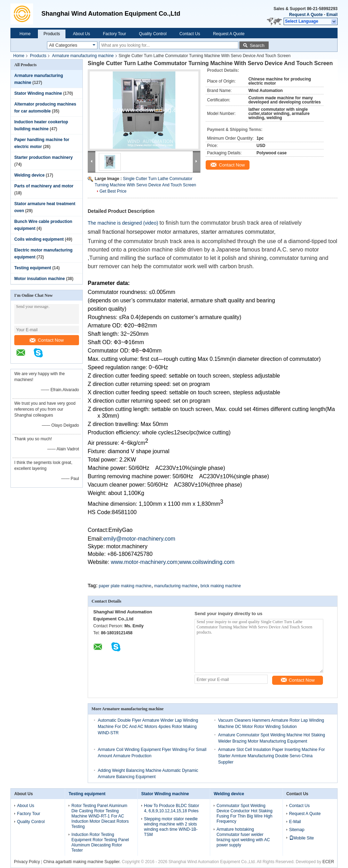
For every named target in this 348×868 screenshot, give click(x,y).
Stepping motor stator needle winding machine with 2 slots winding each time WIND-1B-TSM (171, 827)
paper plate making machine (125, 586)
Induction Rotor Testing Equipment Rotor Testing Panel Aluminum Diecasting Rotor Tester (100, 842)
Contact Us (190, 34)
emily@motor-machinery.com (139, 539)
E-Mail (295, 822)
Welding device (29, 175)
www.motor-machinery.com (144, 562)
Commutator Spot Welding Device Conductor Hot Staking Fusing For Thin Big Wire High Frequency (244, 813)
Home (25, 34)
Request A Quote (306, 15)
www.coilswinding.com (207, 562)
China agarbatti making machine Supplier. (83, 862)
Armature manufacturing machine (83, 56)
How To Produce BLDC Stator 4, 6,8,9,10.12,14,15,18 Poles (172, 808)
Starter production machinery (43, 157)
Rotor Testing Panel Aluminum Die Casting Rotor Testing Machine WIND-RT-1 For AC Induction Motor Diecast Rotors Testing (100, 816)
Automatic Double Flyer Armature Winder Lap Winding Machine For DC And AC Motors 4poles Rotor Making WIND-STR (148, 727)
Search (257, 45)
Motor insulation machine (39, 279)
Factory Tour (114, 34)
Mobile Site (302, 838)
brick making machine (221, 586)
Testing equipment (33, 268)
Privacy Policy (27, 862)
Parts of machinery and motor (44, 186)
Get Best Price (113, 191)
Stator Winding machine (38, 93)
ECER (328, 862)
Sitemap (297, 830)
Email (332, 15)
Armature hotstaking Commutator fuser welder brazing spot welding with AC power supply (243, 837)
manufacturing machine (176, 586)
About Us (81, 34)
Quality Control (153, 34)
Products (52, 34)
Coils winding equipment (39, 239)
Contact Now (47, 340)
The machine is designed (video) (124, 223)
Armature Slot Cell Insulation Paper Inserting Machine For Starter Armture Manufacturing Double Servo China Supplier (272, 756)
